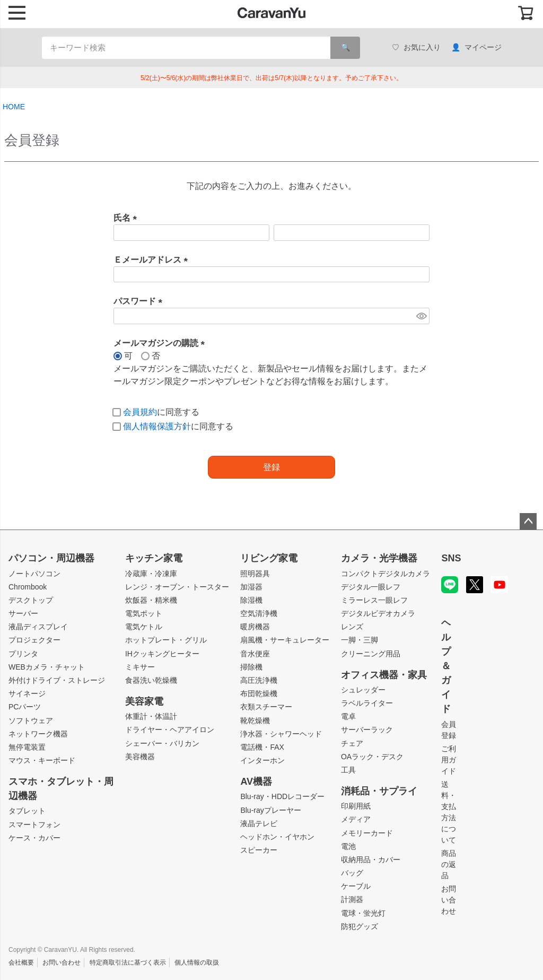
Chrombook (28, 587)
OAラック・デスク (372, 757)
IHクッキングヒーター (162, 654)
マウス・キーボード (42, 760)
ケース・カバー (34, 838)
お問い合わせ (449, 900)
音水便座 (255, 654)
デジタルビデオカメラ (378, 613)
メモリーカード (367, 833)
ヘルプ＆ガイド (446, 666)
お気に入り (416, 47)
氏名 (127, 218)
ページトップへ (528, 522)
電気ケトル (144, 627)
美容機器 (140, 757)
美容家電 (144, 701)
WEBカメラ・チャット (47, 667)
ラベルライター (367, 703)
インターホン (262, 760)
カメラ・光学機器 (379, 558)
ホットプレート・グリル (166, 640)
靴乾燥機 (255, 721)
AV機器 (256, 782)
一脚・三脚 (360, 640)
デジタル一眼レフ (371, 587)
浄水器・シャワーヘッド (281, 734)
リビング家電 (269, 558)
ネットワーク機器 (38, 734)
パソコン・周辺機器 (51, 558)
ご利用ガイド (449, 760)
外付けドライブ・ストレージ (57, 680)
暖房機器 (255, 627)
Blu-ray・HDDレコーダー (282, 796)
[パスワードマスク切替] (421, 316)
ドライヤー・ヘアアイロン (170, 730)
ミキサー (140, 667)
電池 (348, 846)
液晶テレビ (259, 823)
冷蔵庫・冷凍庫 (151, 574)
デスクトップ (31, 600)
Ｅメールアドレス (153, 260)
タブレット (27, 811)
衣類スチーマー (266, 707)
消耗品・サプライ (379, 791)
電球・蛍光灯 (363, 913)
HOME (14, 107)
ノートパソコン (34, 574)
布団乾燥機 (259, 693)
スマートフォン (34, 825)
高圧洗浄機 (259, 680)
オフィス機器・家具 (384, 675)
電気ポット (144, 613)
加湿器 (251, 587)
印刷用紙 (356, 806)
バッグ (352, 873)
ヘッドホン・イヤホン (277, 837)
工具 (348, 770)
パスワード (140, 301)
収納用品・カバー (371, 860)
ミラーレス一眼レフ (374, 600)
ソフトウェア (31, 721)
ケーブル (356, 886)
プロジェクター (34, 640)
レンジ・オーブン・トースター (177, 587)
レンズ (352, 627)
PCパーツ (25, 707)
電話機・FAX (262, 747)
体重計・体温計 (151, 716)
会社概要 (21, 962)
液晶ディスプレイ (38, 627)
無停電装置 (27, 747)
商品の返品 (449, 864)
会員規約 (140, 412)
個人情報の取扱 (197, 962)
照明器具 (255, 574)
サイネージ (27, 693)
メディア (356, 819)
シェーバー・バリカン (162, 743)
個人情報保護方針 (157, 426)
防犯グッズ (360, 926)
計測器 (352, 899)
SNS (451, 558)
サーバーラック (367, 730)
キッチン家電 (154, 558)
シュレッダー (363, 690)
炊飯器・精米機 (151, 600)
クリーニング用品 (371, 654)
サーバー (23, 613)
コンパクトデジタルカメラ (386, 574)
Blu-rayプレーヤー (270, 810)
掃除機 (251, 667)
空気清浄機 (259, 613)
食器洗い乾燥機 (151, 680)
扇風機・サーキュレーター (285, 640)
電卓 (348, 716)
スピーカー (259, 850)
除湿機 (251, 600)
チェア (352, 743)
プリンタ (23, 654)
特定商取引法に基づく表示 (128, 962)
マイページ (476, 47)
